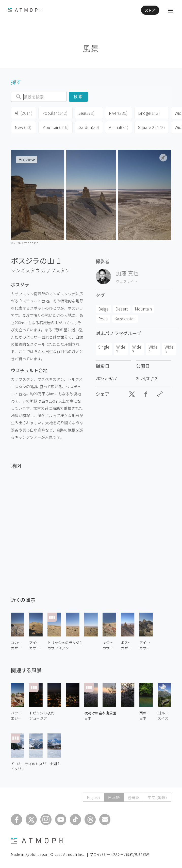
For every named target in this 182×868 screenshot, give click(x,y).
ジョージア (38, 718)
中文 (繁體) (157, 797)
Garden (89, 127)
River (118, 113)
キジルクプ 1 (109, 643)
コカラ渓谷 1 (18, 643)
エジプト (18, 718)
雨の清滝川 (146, 713)
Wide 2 (121, 349)
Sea (87, 113)
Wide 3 (137, 349)
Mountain (55, 127)
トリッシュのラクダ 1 (65, 643)
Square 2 (152, 127)
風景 (91, 48)
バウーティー (18, 713)
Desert (122, 309)
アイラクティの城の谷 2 (36, 643)
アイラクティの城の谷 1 (146, 643)
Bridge (149, 113)
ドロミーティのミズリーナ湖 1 (35, 764)
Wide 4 (153, 349)
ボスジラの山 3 (128, 643)
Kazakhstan (125, 319)
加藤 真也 (127, 273)
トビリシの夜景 (42, 713)
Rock (103, 319)
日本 (88, 718)
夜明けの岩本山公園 (100, 713)
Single (104, 347)
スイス (163, 718)
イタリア (18, 769)
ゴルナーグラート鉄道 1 (164, 713)
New (23, 127)
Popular (55, 113)
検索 (78, 97)
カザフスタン (55, 270)
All (24, 113)
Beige (103, 309)
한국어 (133, 797)
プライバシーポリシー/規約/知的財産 (120, 854)
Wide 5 (169, 349)
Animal (119, 127)
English (92, 797)
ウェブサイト (127, 281)
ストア (150, 10)
